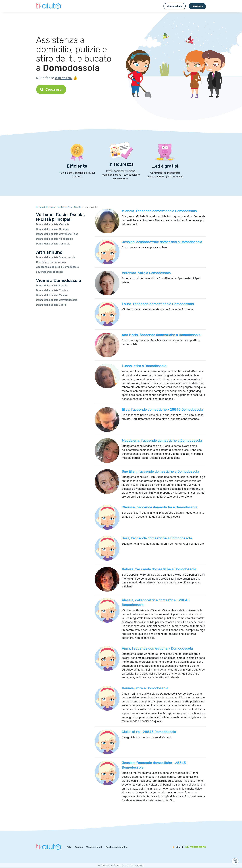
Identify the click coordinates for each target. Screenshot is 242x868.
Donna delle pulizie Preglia (52, 285)
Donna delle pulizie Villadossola (55, 239)
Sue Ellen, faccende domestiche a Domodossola (160, 471)
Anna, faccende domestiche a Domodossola (157, 648)
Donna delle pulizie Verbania (53, 224)
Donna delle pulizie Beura (51, 305)
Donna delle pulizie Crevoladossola (57, 300)
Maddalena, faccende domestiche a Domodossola (162, 440)
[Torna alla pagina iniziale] (49, 6)
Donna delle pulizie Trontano (53, 290)
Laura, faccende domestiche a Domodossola (158, 304)
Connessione (175, 6)
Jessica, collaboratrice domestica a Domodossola (162, 242)
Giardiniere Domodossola (51, 262)
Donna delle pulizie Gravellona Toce (57, 234)
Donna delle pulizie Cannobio (53, 244)
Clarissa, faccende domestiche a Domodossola (160, 507)
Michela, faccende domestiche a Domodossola (159, 211)
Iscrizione (197, 6)
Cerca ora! (51, 89)
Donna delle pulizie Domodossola (56, 257)
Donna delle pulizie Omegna (53, 229)
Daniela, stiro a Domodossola (145, 688)
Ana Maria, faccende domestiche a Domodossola (161, 335)
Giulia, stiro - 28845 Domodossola (149, 732)
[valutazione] (188, 847)
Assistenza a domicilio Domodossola (57, 267)
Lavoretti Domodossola (50, 272)
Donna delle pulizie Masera (52, 295)
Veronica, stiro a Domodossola (146, 273)
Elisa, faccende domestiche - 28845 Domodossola (162, 409)
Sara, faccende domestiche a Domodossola (157, 538)
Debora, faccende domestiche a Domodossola (159, 569)
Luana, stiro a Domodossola (144, 366)
